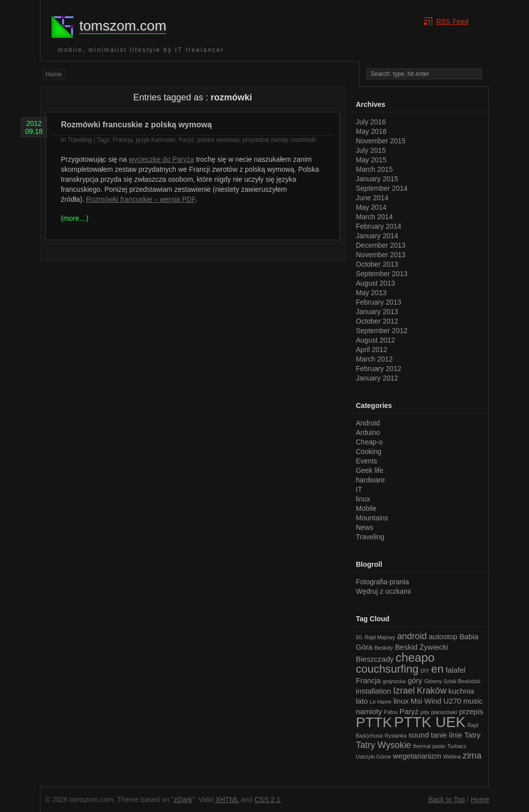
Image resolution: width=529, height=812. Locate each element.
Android (368, 423)
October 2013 (377, 264)
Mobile (366, 508)
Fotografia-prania (383, 582)
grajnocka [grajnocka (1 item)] (394, 681)
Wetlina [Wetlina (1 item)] (452, 757)
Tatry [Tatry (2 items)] (472, 735)
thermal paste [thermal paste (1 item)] (429, 746)
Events (367, 461)
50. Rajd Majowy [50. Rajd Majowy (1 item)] (376, 637)
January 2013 (377, 312)
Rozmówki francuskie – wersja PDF (141, 199)
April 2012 (372, 350)
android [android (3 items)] (412, 636)
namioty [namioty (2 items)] (369, 711)
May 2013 (371, 293)
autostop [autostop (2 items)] (443, 636)
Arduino (368, 432)
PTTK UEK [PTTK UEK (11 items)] (429, 722)
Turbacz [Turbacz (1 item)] (457, 746)
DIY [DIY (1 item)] (425, 671)
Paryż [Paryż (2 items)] (409, 711)
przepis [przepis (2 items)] (471, 711)
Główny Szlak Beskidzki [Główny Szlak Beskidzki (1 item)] (452, 681)
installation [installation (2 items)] (374, 691)
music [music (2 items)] (473, 701)
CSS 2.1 (267, 800)
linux (363, 499)
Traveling (80, 140)
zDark (183, 800)
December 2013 (381, 245)
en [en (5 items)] (437, 669)
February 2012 (379, 369)
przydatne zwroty (265, 140)
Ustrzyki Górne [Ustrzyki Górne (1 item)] (373, 757)
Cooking (369, 451)
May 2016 (371, 131)
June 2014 (372, 198)
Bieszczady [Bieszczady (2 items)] (375, 659)
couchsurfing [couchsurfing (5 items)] (387, 669)
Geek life (370, 470)
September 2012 (382, 331)
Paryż (186, 140)
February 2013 (379, 302)
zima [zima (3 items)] (472, 756)
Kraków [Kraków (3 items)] (431, 691)
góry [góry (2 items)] (415, 680)
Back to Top (447, 800)
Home (54, 74)
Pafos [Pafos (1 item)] (391, 712)
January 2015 (377, 179)
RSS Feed (452, 21)
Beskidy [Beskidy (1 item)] (384, 648)
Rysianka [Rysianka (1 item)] (396, 736)
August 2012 (376, 340)
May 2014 (371, 207)
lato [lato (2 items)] (362, 701)
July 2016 (371, 122)
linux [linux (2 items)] (401, 701)
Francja (123, 140)
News (365, 527)
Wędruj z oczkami (383, 591)
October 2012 (377, 321)
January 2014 (377, 236)
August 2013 (376, 283)
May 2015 (371, 160)
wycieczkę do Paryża (161, 159)
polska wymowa (218, 140)
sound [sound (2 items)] (419, 735)
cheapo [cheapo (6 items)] (415, 657)
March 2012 (374, 359)
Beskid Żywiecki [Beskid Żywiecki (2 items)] (421, 647)
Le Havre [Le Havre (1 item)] (381, 702)
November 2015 (381, 141)
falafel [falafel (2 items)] (456, 670)
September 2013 (382, 274)
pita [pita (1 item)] (425, 712)
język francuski (155, 140)
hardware (370, 480)
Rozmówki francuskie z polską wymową (136, 125)
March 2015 (374, 169)
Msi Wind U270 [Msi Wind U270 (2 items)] (436, 701)
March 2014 (374, 217)
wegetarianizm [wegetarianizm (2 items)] (417, 756)
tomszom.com (123, 26)
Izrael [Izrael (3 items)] (404, 691)
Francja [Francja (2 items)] (368, 680)
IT (359, 489)
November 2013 (381, 255)
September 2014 (382, 188)
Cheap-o (369, 442)
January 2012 (377, 378)
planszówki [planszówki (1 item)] (444, 712)
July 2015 (371, 150)
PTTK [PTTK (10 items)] (374, 722)
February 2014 (379, 226)
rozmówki (304, 140)
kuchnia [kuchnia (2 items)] (461, 691)
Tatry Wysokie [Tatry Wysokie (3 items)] (384, 745)
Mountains (372, 518)
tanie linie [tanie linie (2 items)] (446, 735)
